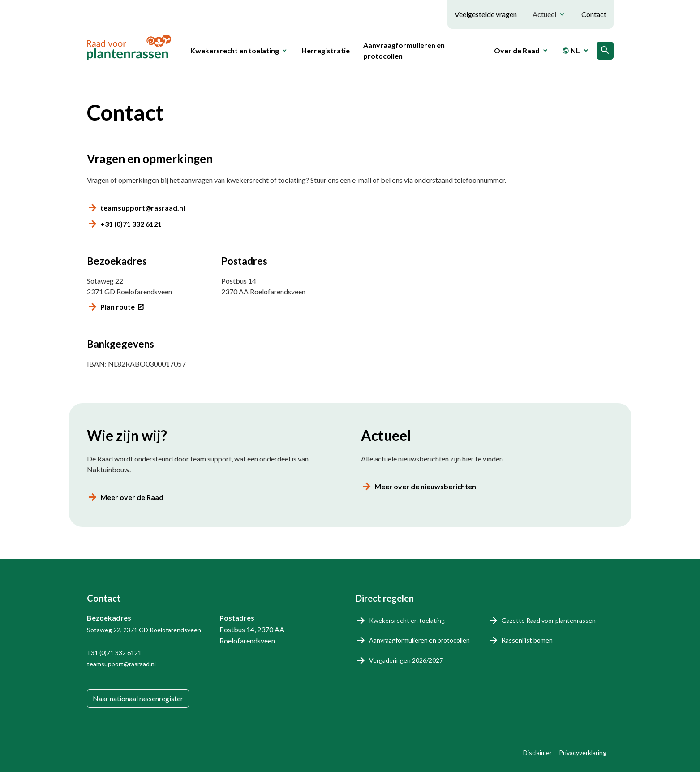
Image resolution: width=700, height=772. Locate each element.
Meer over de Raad (132, 497)
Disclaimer (537, 753)
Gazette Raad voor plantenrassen (549, 620)
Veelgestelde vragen (486, 14)
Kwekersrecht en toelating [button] (235, 50)
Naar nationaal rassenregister (138, 698)
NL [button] (571, 50)
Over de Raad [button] (517, 50)
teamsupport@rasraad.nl (143, 208)
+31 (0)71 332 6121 (131, 224)
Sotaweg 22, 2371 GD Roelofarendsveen (144, 630)
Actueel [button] (544, 14)
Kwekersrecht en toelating (407, 620)
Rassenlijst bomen (527, 640)
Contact (594, 14)
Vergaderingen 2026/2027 (406, 660)
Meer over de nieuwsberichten (425, 486)
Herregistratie (326, 50)
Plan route (118, 307)
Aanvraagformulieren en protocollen (404, 50)
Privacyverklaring (583, 753)
